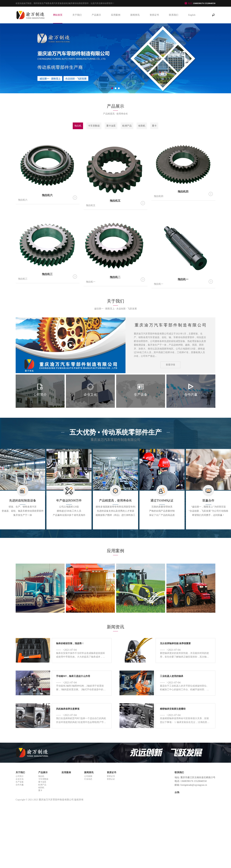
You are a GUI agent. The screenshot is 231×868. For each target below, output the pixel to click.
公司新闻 (88, 776)
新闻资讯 (135, 15)
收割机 (142, 126)
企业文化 (20, 779)
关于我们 (77, 15)
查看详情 (170, 365)
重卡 (154, 126)
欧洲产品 (127, 126)
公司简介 (20, 776)
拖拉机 (78, 126)
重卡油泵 (111, 126)
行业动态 (88, 779)
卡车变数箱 (94, 126)
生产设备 (20, 782)
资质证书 (154, 15)
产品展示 (96, 15)
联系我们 (174, 15)
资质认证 (111, 779)
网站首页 (58, 15)
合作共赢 (20, 785)
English (192, 15)
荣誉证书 (111, 776)
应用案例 (116, 15)
